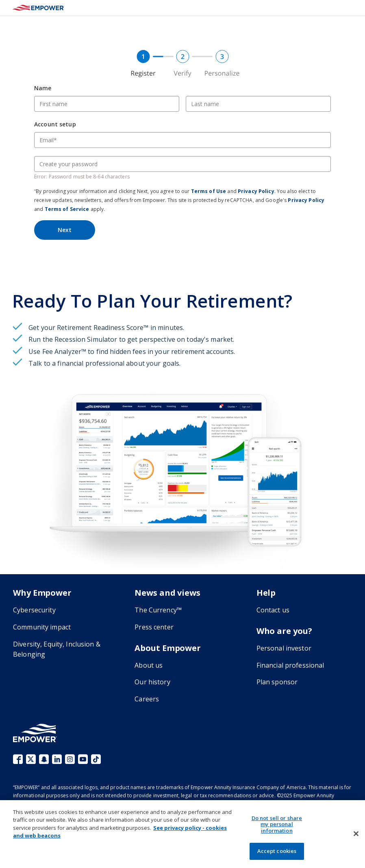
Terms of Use (209, 191)
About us (149, 665)
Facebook (18, 759)
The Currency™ (158, 610)
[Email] (182, 140)
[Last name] (258, 104)
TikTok (96, 759)
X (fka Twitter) (31, 759)
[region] (182, 834)
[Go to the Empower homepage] (35, 733)
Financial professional (290, 665)
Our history (152, 682)
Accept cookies (277, 851)
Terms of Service (67, 209)
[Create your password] (182, 164)
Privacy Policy (256, 191)
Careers (147, 699)
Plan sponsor (277, 682)
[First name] (107, 104)
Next (65, 230)
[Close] (356, 834)
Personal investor (284, 648)
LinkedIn (57, 759)
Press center (154, 627)
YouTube (83, 759)
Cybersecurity (34, 610)
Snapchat (44, 759)
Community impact (42, 627)
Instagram (70, 759)
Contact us (273, 610)
